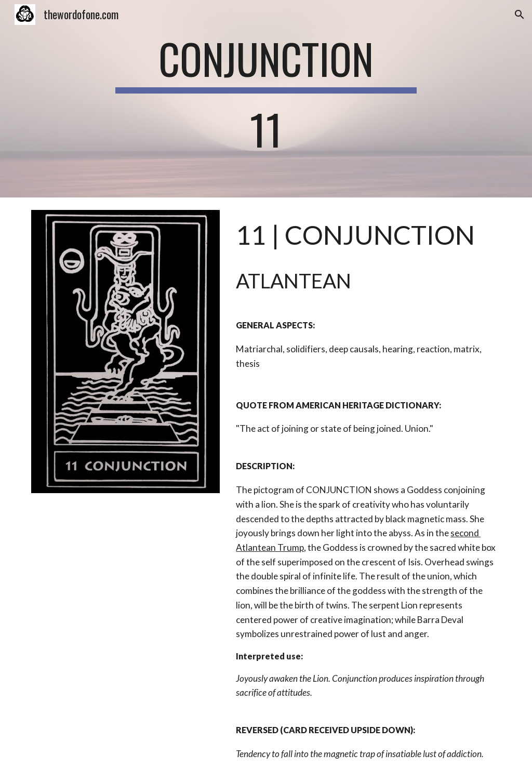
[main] (266, 99)
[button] (520, 15)
